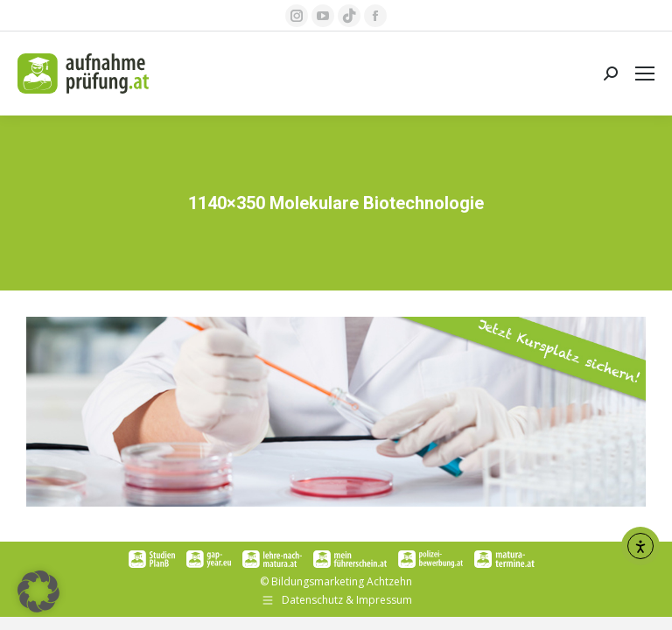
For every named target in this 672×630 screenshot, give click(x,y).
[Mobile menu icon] (645, 73)
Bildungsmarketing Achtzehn (342, 581)
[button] (38, 591)
